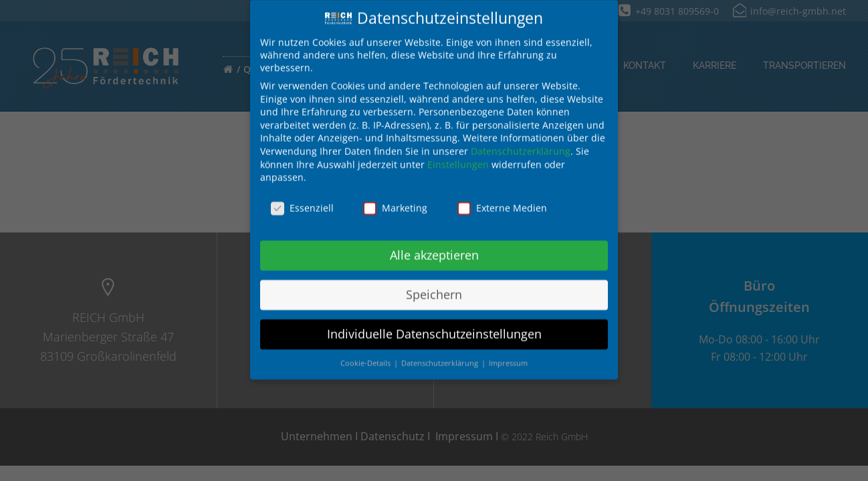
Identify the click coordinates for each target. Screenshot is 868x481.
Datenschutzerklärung (521, 142)
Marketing (395, 199)
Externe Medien (502, 199)
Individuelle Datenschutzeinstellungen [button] (434, 325)
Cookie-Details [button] (366, 354)
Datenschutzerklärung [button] (441, 354)
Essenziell (302, 199)
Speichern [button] (434, 285)
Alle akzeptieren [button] (434, 246)
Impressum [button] (508, 354)
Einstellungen (458, 155)
